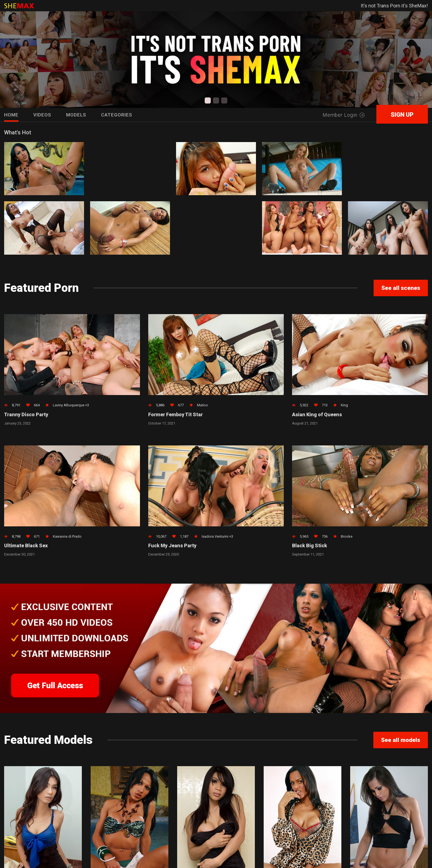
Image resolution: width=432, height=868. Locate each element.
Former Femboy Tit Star (176, 415)
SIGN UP (402, 115)
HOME (11, 115)
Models (76, 115)
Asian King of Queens (317, 415)
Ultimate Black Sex (26, 546)
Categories (117, 115)
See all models (401, 741)
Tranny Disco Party (27, 415)
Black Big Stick (310, 546)
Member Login (344, 115)
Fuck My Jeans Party (172, 546)
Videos (42, 115)
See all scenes (401, 288)
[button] (208, 100)
